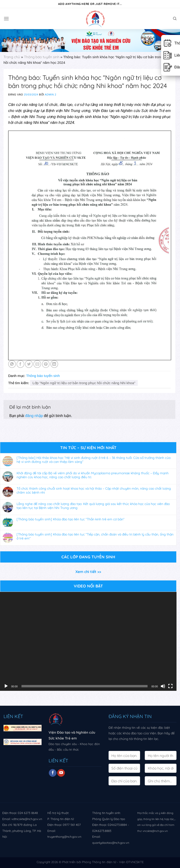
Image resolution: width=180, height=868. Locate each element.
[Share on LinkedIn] (54, 364)
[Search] (175, 19)
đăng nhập (34, 416)
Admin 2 (51, 95)
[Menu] (6, 19)
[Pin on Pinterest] (46, 364)
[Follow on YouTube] (61, 773)
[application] (88, 641)
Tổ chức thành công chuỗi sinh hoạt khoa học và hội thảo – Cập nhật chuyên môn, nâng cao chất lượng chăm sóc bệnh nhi (94, 491)
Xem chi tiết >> (88, 572)
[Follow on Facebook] (53, 773)
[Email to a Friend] (37, 364)
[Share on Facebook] (20, 364)
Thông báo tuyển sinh (42, 57)
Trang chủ (12, 57)
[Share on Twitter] (29, 364)
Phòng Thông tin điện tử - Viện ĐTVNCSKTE (113, 862)
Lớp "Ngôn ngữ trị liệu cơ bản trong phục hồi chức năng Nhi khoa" (84, 383)
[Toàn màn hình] (170, 686)
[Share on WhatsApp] (12, 364)
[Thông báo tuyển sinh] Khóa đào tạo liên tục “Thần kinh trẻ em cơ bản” (71, 519)
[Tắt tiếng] (163, 686)
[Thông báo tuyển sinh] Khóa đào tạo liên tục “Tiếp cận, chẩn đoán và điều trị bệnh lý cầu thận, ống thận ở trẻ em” (95, 536)
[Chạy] (6, 686)
